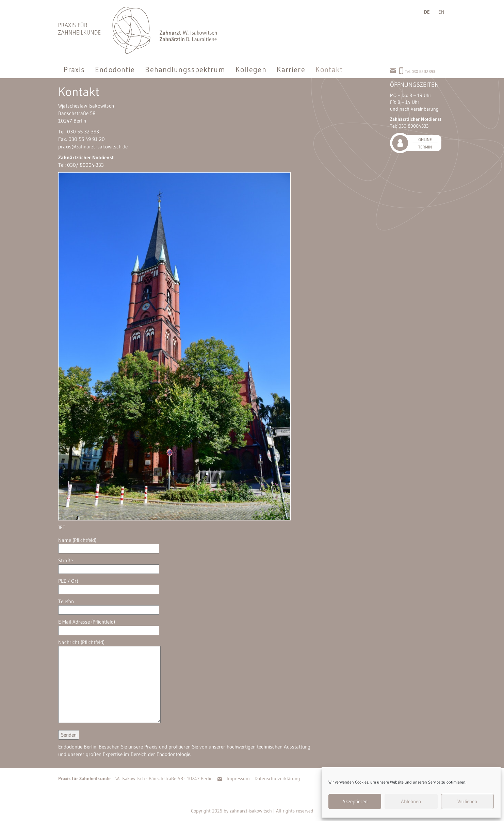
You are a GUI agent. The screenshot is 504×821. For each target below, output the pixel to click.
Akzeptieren (355, 801)
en (441, 12)
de (427, 12)
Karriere (291, 69)
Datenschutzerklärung (277, 778)
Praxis (74, 69)
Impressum (238, 778)
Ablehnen (411, 801)
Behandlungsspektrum (185, 69)
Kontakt (329, 69)
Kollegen (251, 69)
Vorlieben (467, 801)
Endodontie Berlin (77, 747)
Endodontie (115, 69)
